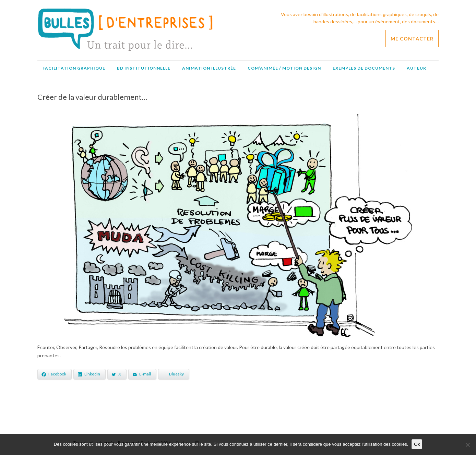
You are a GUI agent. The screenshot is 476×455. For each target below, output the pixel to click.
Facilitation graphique (74, 68)
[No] (467, 445)
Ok (417, 444)
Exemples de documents (364, 68)
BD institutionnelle (144, 68)
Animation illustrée (209, 68)
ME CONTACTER (412, 39)
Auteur (416, 68)
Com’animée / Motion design (284, 68)
